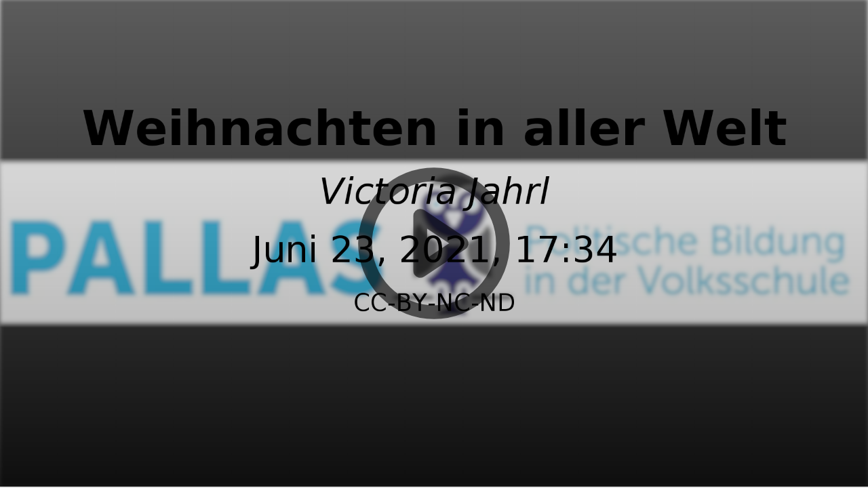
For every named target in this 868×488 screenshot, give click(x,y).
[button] (434, 244)
